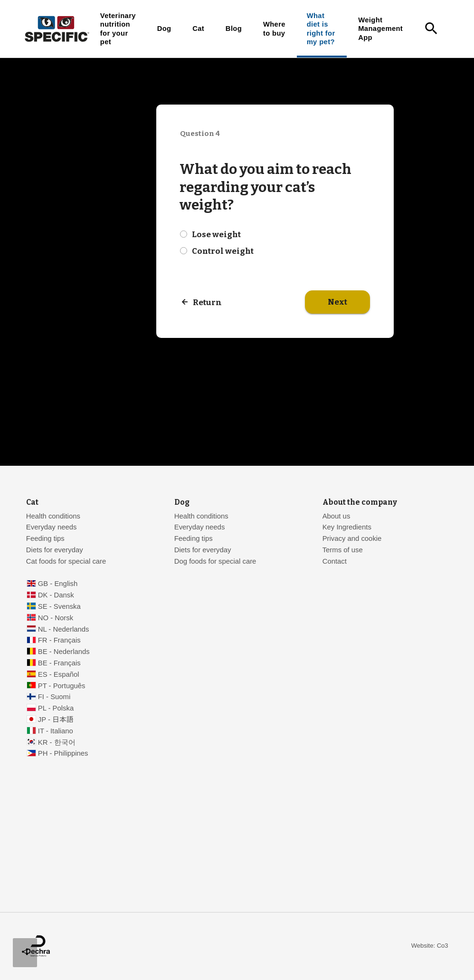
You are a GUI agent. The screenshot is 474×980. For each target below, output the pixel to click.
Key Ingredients (347, 527)
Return (207, 303)
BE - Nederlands (64, 652)
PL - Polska (56, 708)
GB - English (58, 584)
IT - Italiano (56, 731)
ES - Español (59, 674)
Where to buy (274, 29)
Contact (335, 561)
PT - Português (62, 686)
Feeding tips (45, 538)
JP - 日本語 (56, 720)
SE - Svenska (59, 606)
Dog (164, 29)
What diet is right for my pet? (321, 29)
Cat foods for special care (66, 561)
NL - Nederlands (64, 629)
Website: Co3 (430, 946)
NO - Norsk (56, 618)
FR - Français (59, 640)
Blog (234, 29)
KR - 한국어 (57, 742)
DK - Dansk (56, 595)
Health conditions (53, 516)
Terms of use (343, 550)
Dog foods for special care (215, 561)
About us (337, 516)
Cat (198, 29)
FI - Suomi (54, 697)
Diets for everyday (55, 550)
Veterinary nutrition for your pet (118, 29)
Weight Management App (380, 29)
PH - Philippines (63, 753)
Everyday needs (52, 527)
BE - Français (59, 663)
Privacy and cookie (352, 538)
